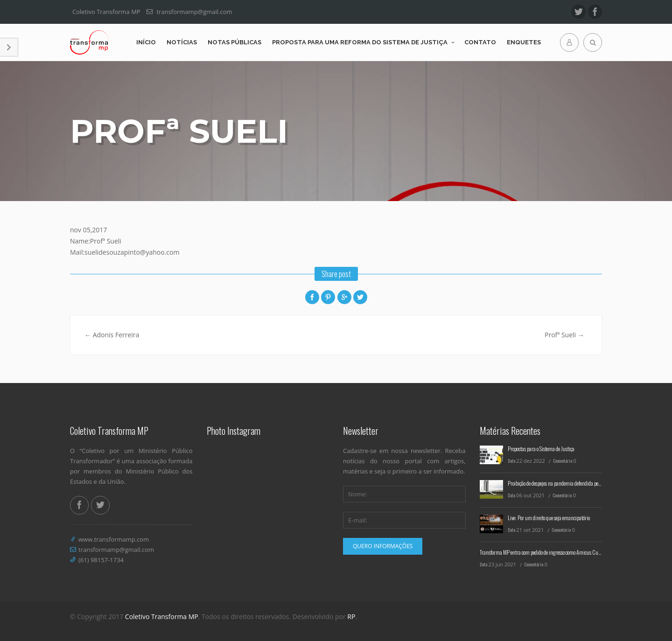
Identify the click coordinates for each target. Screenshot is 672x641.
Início (146, 42)
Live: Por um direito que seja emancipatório (549, 518)
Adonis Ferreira (112, 335)
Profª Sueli (564, 335)
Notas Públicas (234, 42)
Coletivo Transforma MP (162, 617)
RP (351, 617)
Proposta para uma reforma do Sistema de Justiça (360, 42)
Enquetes (524, 42)
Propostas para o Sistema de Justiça (541, 449)
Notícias (182, 42)
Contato (480, 42)
